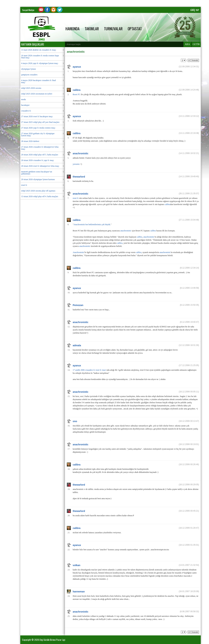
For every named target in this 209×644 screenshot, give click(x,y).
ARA (187, 44)
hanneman (79, 592)
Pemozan (78, 305)
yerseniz (76, 164)
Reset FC (76, 94)
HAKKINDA (73, 29)
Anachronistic (78, 252)
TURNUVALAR (113, 29)
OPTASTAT (135, 29)
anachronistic (81, 153)
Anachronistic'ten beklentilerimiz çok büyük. (92, 224)
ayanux (77, 67)
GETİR (196, 44)
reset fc (76, 198)
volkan (76, 565)
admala (77, 345)
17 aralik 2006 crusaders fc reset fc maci (89, 370)
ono (75, 421)
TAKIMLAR (92, 29)
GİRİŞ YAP (195, 10)
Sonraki (195, 60)
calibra (77, 90)
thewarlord (79, 177)
